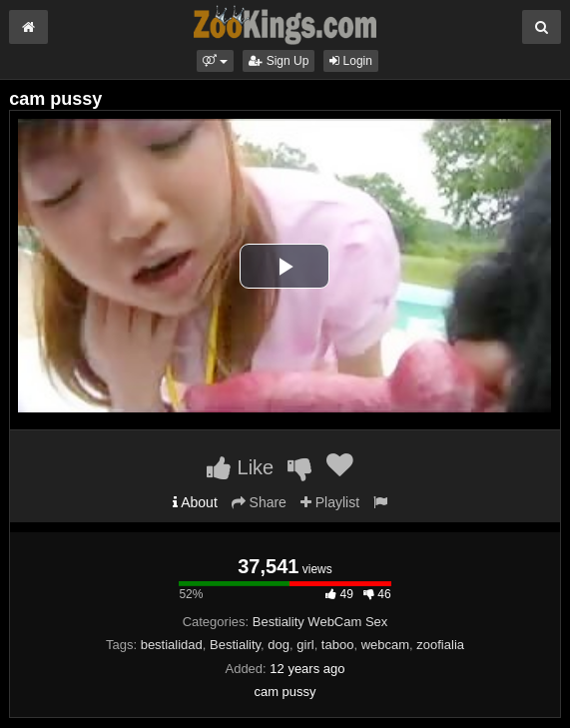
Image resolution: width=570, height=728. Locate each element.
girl (305, 645)
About (195, 502)
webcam (385, 645)
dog (279, 645)
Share (259, 502)
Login (351, 61)
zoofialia (440, 645)
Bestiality (235, 645)
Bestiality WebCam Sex (320, 622)
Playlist (330, 502)
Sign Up (279, 61)
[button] (215, 61)
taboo (338, 645)
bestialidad (172, 645)
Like (240, 467)
